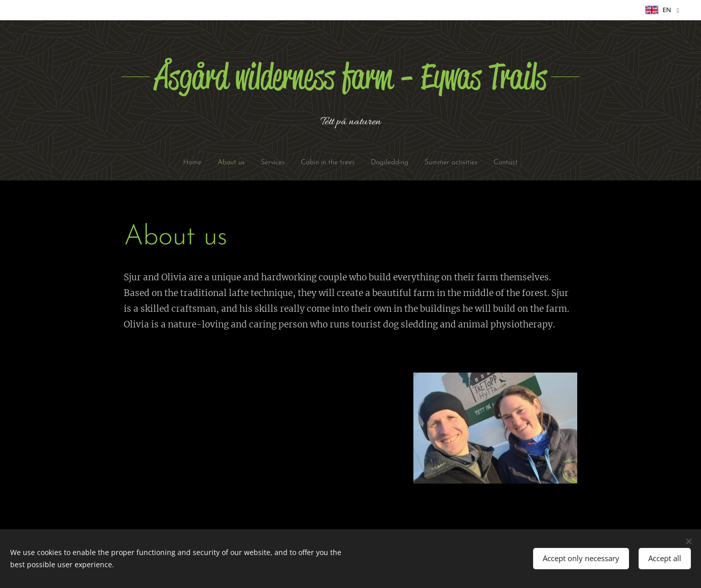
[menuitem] (175, 163)
